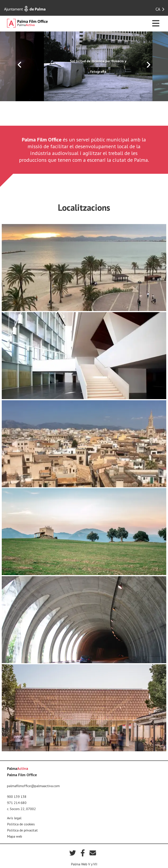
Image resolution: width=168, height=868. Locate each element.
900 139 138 (17, 797)
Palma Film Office (22, 775)
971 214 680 (17, 803)
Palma (17, 768)
